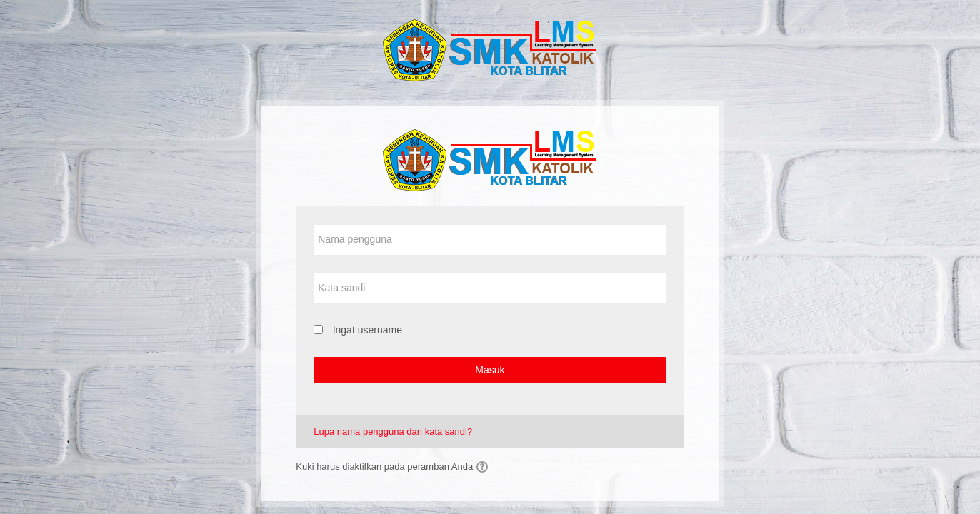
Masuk (490, 370)
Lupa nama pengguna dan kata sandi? (393, 432)
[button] (484, 467)
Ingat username (367, 330)
